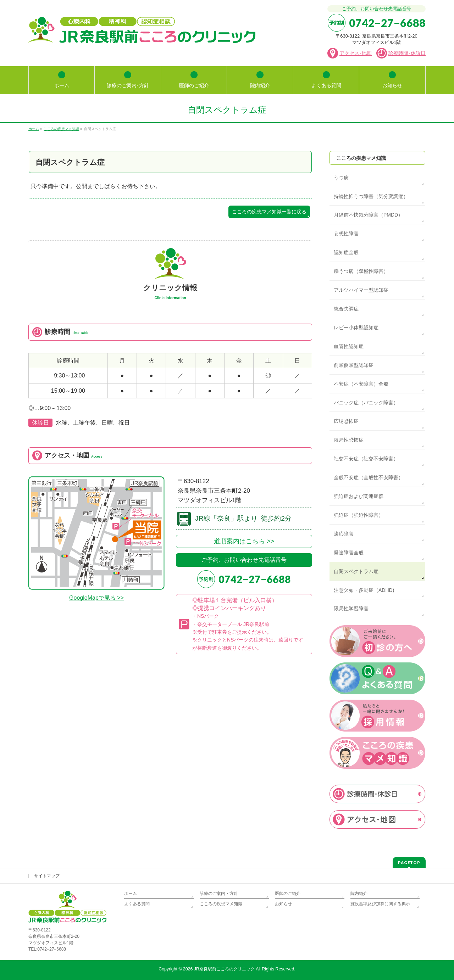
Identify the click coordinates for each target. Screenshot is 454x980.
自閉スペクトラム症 (356, 571)
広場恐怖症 (346, 421)
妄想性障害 (346, 234)
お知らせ (283, 904)
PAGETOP (409, 863)
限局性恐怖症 (349, 440)
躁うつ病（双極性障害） (361, 271)
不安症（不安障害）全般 (361, 384)
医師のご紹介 (288, 894)
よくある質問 (137, 904)
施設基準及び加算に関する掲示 (380, 904)
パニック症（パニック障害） (366, 403)
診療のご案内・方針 (219, 894)
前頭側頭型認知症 (354, 365)
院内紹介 (359, 894)
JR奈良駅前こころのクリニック (224, 969)
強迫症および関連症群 (359, 496)
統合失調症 (346, 309)
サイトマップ (47, 876)
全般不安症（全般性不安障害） (369, 477)
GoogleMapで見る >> (96, 598)
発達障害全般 (349, 553)
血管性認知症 (349, 346)
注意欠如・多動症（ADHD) (364, 590)
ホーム (131, 894)
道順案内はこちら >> (244, 541)
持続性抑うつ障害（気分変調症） (371, 196)
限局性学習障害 (351, 609)
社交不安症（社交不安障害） (366, 459)
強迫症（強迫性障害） (359, 515)
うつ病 (341, 178)
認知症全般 (346, 252)
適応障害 (344, 534)
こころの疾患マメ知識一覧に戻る (269, 212)
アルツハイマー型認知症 (361, 290)
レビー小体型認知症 (356, 327)
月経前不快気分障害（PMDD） (368, 215)
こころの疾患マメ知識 (361, 158)
